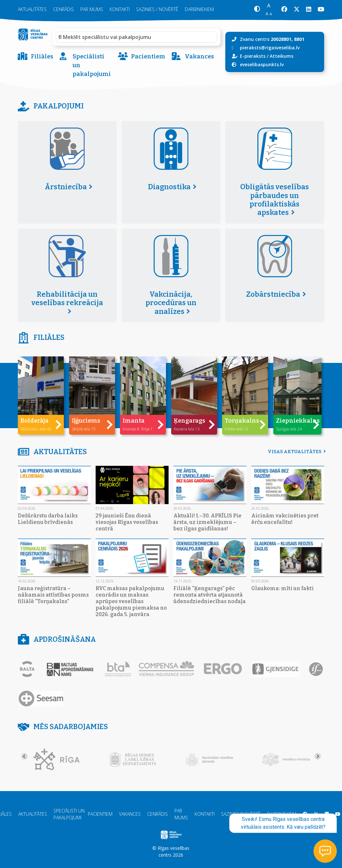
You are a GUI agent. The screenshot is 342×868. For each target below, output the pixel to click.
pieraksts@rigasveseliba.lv (270, 48)
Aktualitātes (32, 9)
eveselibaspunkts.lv (262, 64)
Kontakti (120, 9)
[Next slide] (318, 756)
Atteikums (282, 56)
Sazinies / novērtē (157, 9)
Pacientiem (142, 57)
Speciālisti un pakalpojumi (85, 65)
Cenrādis (64, 9)
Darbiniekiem (199, 9)
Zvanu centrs (272, 39)
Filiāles (35, 57)
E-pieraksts (253, 56)
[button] (257, 10)
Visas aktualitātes (296, 452)
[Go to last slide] (24, 756)
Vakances (193, 57)
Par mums (92, 9)
